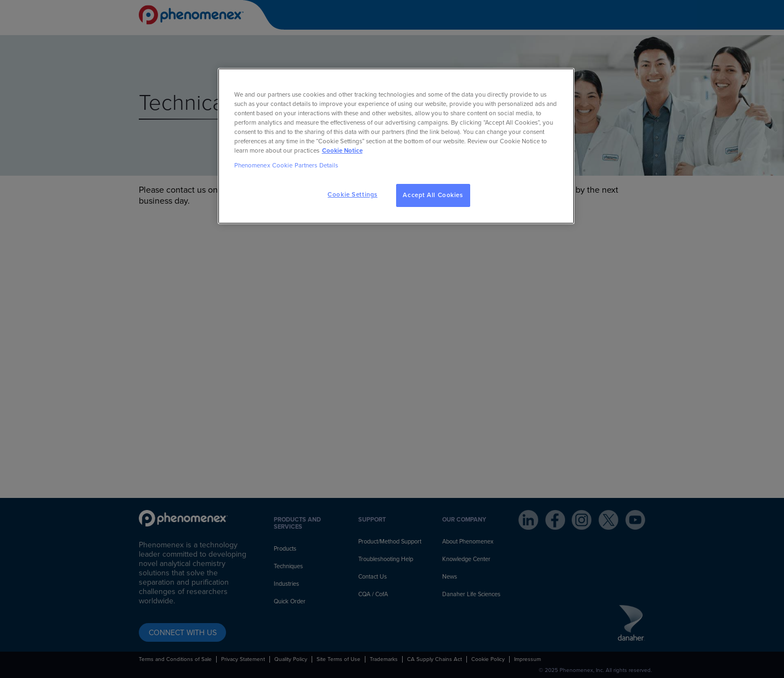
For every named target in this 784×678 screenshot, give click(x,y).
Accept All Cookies (433, 195)
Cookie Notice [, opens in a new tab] (342, 151)
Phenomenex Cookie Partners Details (286, 166)
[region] (396, 146)
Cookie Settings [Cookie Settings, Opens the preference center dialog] (352, 195)
